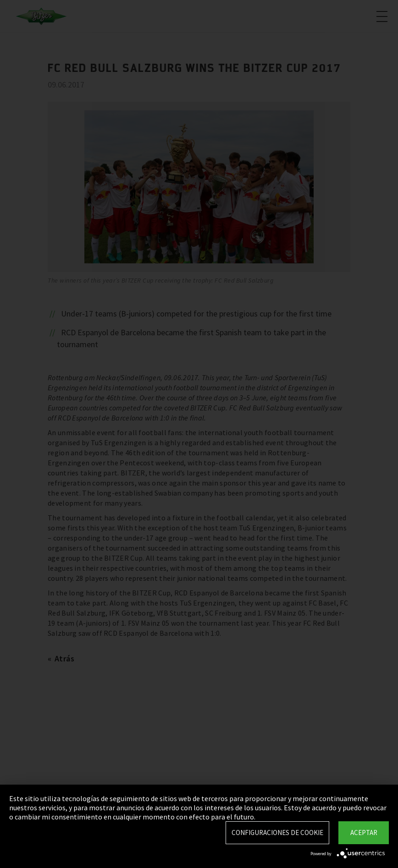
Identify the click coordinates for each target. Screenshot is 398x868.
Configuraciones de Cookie (277, 833)
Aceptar (364, 833)
